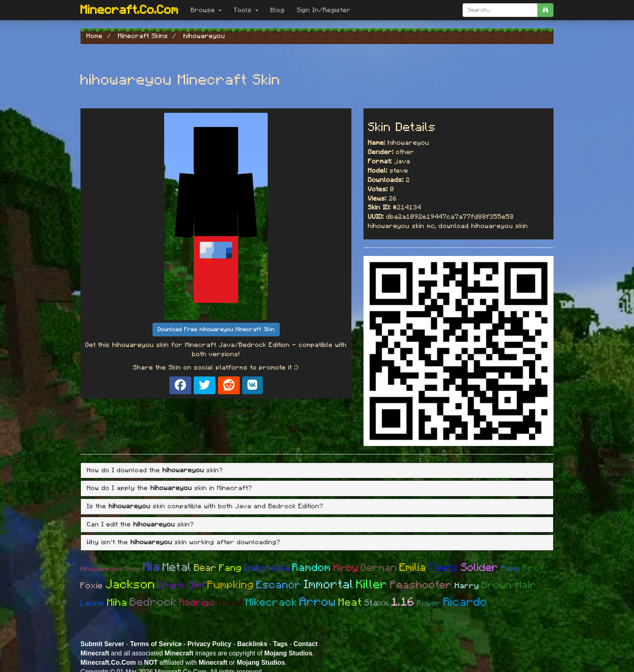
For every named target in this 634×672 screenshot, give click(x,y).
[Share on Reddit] (229, 385)
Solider (480, 567)
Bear (205, 568)
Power (429, 603)
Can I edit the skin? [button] (141, 524)
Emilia (413, 567)
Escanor (279, 585)
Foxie (92, 586)
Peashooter (421, 585)
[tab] (317, 471)
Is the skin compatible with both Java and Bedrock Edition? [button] (205, 506)
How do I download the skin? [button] (155, 470)
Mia (152, 567)
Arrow (318, 602)
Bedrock (153, 602)
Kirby (346, 568)
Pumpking (231, 585)
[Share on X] (205, 385)
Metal (177, 567)
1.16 (403, 602)
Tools (246, 10)
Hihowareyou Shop (111, 569)
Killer (372, 585)
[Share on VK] (253, 385)
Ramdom (312, 568)
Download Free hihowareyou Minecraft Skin (216, 330)
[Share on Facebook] (180, 385)
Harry (467, 586)
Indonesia (267, 568)
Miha (117, 603)
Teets (444, 568)
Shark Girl (181, 586)
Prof (534, 568)
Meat (350, 602)
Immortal (329, 585)
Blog (278, 10)
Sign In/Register (324, 10)
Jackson (130, 585)
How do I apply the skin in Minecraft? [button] (170, 488)
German (379, 568)
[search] (545, 10)
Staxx (377, 603)
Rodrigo (197, 603)
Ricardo (465, 602)
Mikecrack (272, 602)
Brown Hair (509, 585)
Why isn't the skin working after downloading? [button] (184, 542)
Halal (230, 602)
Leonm (93, 603)
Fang (230, 568)
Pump (511, 568)
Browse (206, 10)
